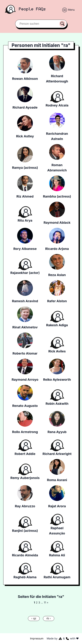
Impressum (37, 638)
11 (45, 602)
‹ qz (34, 618)
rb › (48, 618)
